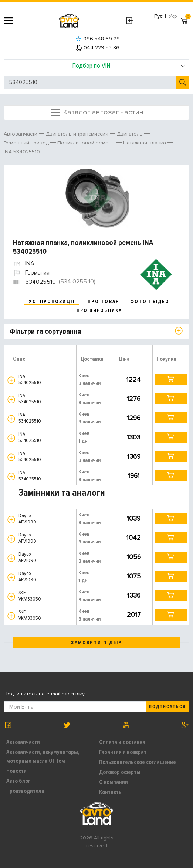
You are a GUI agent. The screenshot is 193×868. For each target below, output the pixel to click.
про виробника (99, 310)
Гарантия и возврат (123, 752)
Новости (16, 771)
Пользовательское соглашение (138, 762)
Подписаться (167, 707)
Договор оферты (120, 772)
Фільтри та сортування (45, 332)
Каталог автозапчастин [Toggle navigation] (97, 113)
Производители (25, 791)
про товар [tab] (103, 302)
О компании (114, 782)
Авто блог (18, 781)
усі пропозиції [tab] (52, 302)
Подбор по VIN (129, 66)
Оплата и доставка (122, 742)
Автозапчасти (23, 742)
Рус (158, 16)
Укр (173, 16)
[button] (11, 380)
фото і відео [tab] (150, 302)
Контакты (111, 792)
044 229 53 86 (98, 48)
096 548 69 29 (98, 39)
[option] (97, 198)
